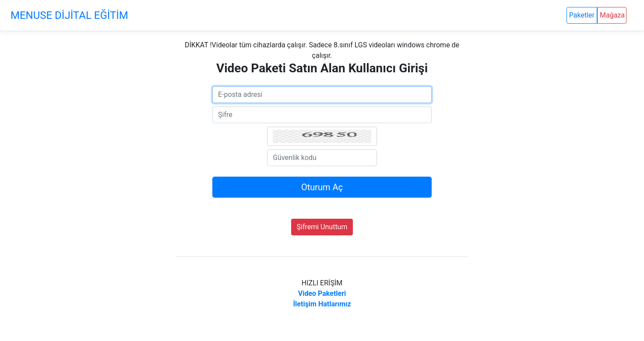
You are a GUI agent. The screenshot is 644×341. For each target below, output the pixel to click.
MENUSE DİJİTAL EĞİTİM (69, 15)
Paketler (582, 15)
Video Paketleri (322, 293)
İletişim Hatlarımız (322, 304)
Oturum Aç (322, 187)
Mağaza (612, 15)
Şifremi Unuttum (322, 227)
